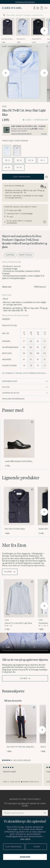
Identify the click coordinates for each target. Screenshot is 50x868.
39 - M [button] (19, 160)
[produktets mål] (25, 350)
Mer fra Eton (14, 545)
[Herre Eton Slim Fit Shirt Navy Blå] (8, 27)
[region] (25, 775)
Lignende (21, 478)
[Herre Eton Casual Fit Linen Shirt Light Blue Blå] (19, 598)
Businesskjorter (25, 46)
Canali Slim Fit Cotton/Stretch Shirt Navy (38, 39)
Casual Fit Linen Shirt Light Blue (18, 623)
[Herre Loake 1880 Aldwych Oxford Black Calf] (19, 438)
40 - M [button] (31, 160)
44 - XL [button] (19, 167)
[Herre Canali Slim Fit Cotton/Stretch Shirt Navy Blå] (38, 27)
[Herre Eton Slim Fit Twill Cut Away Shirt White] (21, 724)
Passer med (13, 410)
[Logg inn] (34, 8)
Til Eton (10, 572)
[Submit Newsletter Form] (45, 813)
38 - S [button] (7, 160)
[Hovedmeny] (46, 8)
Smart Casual (26, 255)
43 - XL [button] (7, 167)
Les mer (23, 678)
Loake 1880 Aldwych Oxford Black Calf (19, 461)
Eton (4, 106)
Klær (4, 46)
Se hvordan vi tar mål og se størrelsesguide (23, 373)
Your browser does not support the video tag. (25, 643)
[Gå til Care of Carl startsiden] (12, 8)
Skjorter (12, 46)
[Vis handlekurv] (42, 8)
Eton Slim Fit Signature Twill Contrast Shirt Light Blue (23, 39)
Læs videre (25, 839)
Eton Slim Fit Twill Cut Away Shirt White (21, 747)
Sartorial (10, 255)
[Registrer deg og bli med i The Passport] (25, 130)
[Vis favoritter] (38, 8)
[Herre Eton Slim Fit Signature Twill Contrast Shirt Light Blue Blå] (23, 27)
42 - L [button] (43, 160)
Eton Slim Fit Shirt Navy (7, 39)
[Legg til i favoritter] (32, 422)
